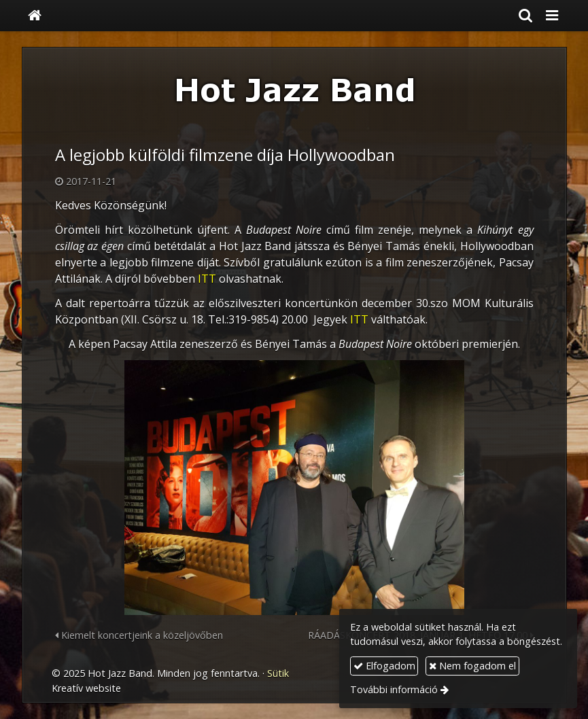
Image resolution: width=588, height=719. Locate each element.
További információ (394, 689)
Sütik (278, 673)
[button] (552, 16)
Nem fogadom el (472, 666)
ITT (207, 279)
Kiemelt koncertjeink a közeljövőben (139, 635)
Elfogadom (384, 666)
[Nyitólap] (35, 16)
